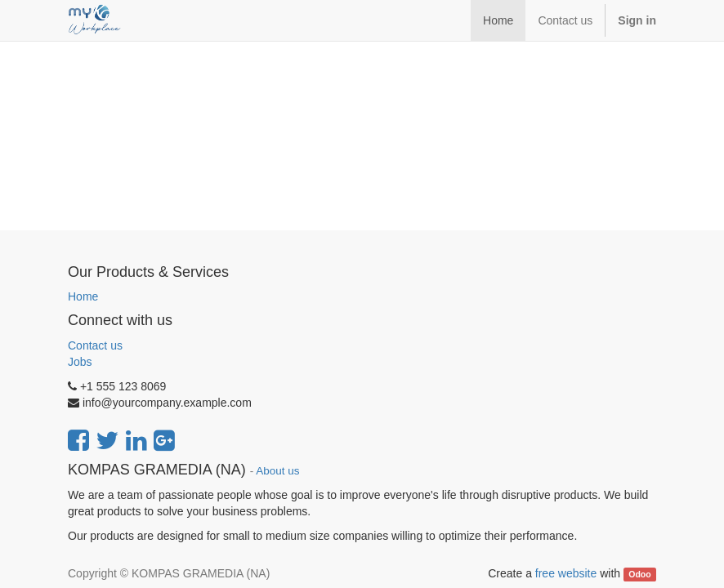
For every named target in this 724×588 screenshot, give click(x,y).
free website (566, 573)
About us (277, 471)
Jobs (80, 362)
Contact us (95, 345)
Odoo (639, 574)
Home (83, 296)
